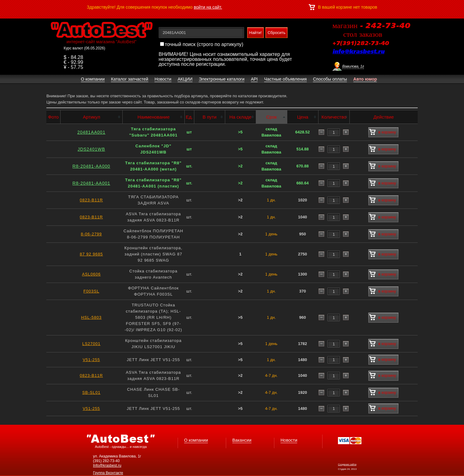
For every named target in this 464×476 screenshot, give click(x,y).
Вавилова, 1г (353, 66)
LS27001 (91, 344)
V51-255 (91, 360)
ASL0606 (91, 274)
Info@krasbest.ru (107, 465)
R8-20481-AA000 (91, 166)
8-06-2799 (91, 234)
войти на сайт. (208, 7)
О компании (196, 440)
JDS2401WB (91, 149)
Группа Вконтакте (108, 473)
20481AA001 (91, 132)
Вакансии (242, 440)
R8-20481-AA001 (91, 183)
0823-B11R (91, 200)
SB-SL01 (91, 392)
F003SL (91, 291)
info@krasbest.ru (358, 52)
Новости (289, 440)
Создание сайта (347, 464)
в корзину (383, 132)
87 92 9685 (91, 254)
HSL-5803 (91, 317)
